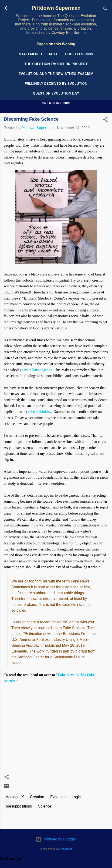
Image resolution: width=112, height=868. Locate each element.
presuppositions (19, 806)
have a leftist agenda (37, 370)
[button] (105, 120)
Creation (37, 797)
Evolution (58, 797)
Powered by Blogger (56, 839)
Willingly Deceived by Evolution (56, 84)
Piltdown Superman (56, 8)
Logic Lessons (79, 54)
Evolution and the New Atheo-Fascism (56, 74)
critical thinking (40, 412)
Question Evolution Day (56, 93)
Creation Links (56, 103)
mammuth (67, 849)
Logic (76, 797)
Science (45, 806)
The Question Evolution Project (56, 64)
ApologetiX (15, 797)
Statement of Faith (38, 54)
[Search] (105, 9)
